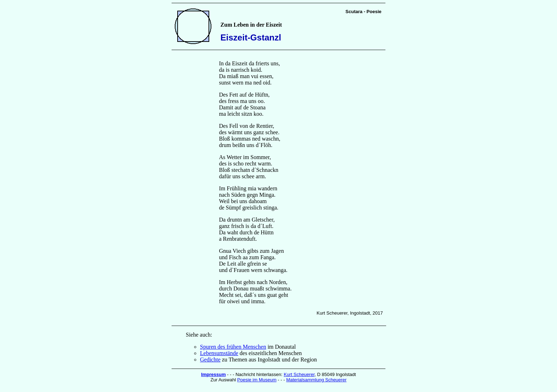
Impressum (213, 374)
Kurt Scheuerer (299, 374)
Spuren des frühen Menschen (233, 347)
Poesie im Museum (257, 380)
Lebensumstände (219, 353)
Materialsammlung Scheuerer (317, 380)
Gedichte (210, 360)
